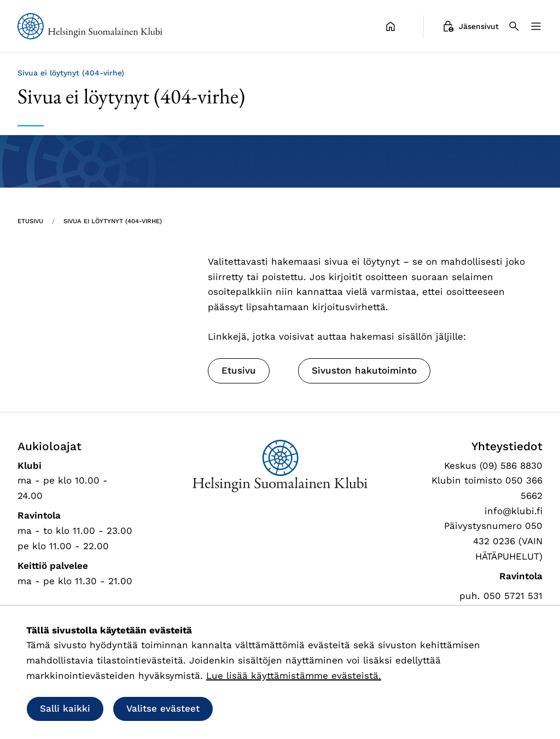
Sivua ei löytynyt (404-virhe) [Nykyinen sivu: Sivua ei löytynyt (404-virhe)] (113, 221)
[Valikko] (536, 26)
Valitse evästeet (163, 708)
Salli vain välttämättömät (294, 708)
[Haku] (514, 26)
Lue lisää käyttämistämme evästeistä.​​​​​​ (294, 676)
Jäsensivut (470, 26)
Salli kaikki (65, 708)
